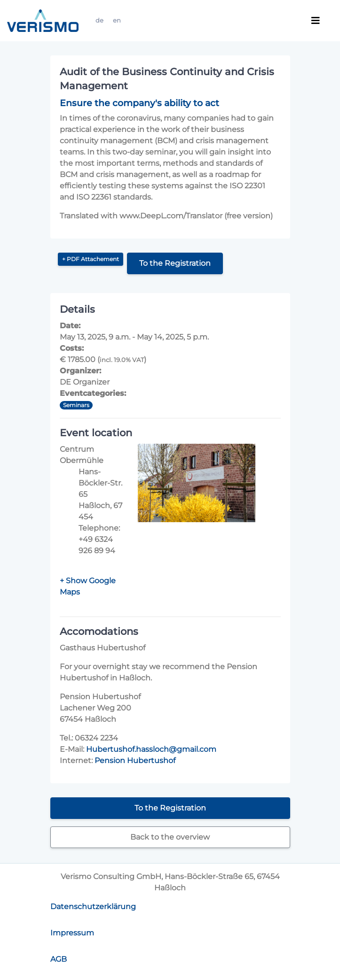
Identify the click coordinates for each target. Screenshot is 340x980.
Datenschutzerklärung (93, 907)
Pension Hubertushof (135, 760)
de (99, 20)
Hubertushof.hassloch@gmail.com (151, 749)
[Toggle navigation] (316, 21)
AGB (59, 959)
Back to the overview (170, 837)
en (117, 20)
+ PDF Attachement (91, 259)
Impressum (72, 933)
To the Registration (175, 263)
